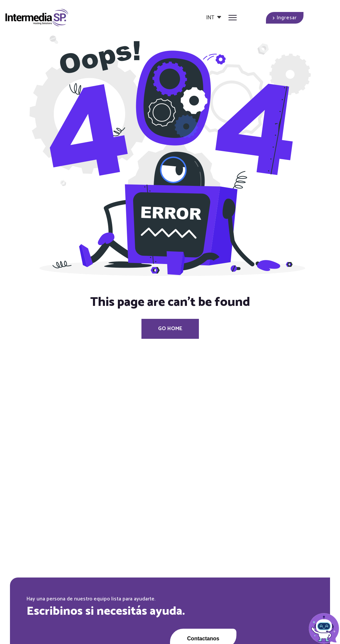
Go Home (170, 329)
